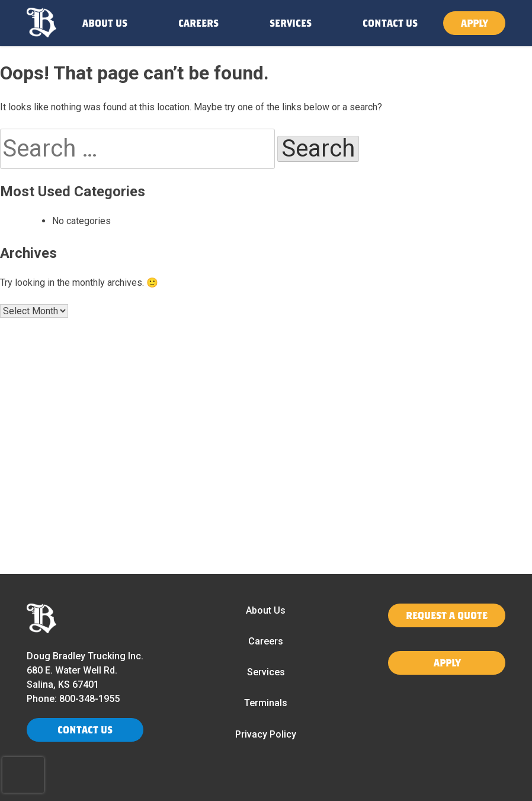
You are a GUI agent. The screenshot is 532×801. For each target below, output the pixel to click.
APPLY (474, 23)
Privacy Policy (266, 734)
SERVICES (291, 23)
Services (266, 672)
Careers (266, 641)
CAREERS (198, 23)
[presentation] (23, 775)
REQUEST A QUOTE (447, 615)
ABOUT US (105, 23)
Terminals (266, 703)
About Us (266, 610)
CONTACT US (390, 23)
